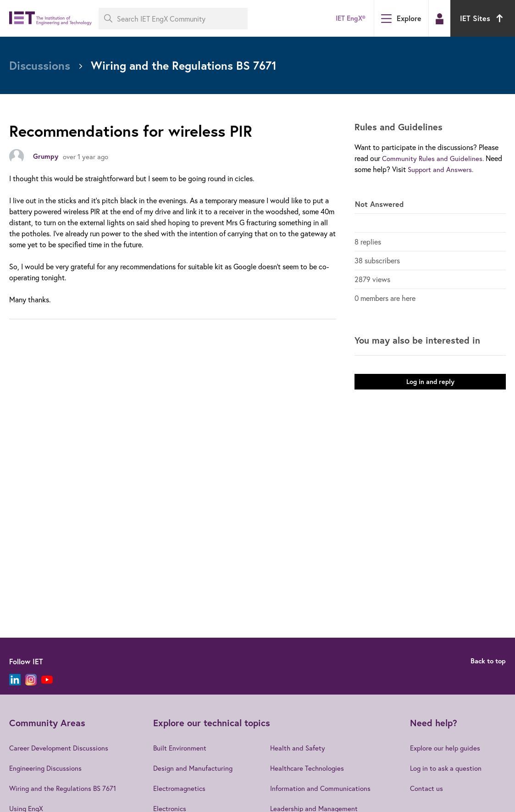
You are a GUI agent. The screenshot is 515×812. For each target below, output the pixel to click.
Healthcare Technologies (312, 768)
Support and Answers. (442, 169)
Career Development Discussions (61, 748)
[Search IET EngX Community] (173, 19)
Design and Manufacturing (194, 768)
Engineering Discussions (47, 768)
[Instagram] (31, 680)
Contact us (427, 788)
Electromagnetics (180, 788)
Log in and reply (430, 387)
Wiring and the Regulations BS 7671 (65, 788)
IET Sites (483, 18)
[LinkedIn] (15, 680)
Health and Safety (301, 748)
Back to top (486, 661)
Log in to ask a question (447, 768)
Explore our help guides (446, 748)
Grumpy (46, 156)
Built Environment (181, 748)
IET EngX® (349, 18)
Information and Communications (324, 788)
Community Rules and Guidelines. (434, 158)
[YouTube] (47, 680)
